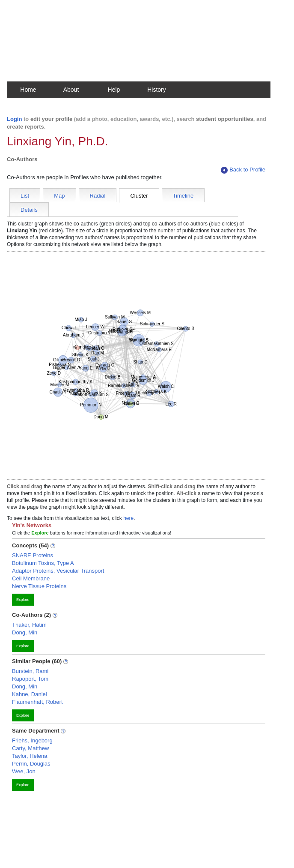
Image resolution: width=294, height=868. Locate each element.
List (25, 196)
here (128, 518)
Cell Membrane (31, 578)
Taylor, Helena (30, 756)
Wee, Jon (24, 771)
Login (14, 119)
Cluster (139, 196)
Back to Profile (243, 170)
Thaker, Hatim (29, 625)
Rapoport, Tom (30, 679)
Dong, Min (25, 632)
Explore (23, 600)
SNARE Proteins (33, 555)
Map (59, 196)
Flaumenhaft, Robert (37, 702)
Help (114, 90)
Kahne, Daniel (30, 694)
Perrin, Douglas (31, 764)
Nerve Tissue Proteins (39, 586)
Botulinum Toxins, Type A (43, 563)
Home (28, 90)
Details (29, 210)
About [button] (71, 90)
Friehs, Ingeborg (32, 740)
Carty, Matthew (30, 748)
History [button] (157, 90)
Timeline (183, 196)
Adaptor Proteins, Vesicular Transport (58, 571)
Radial (98, 196)
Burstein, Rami (30, 671)
